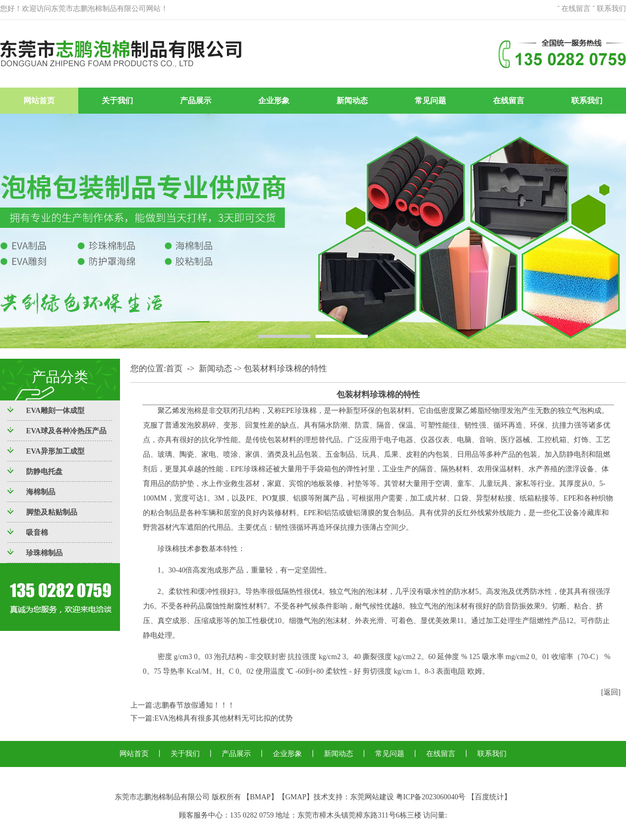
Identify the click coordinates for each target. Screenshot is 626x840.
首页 (174, 368)
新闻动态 (352, 101)
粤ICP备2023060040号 (431, 797)
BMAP (260, 797)
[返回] (611, 692)
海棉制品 (41, 492)
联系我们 (611, 9)
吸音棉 (37, 533)
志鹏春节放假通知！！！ (195, 705)
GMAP (296, 797)
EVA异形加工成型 (55, 451)
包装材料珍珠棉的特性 (285, 368)
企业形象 (274, 101)
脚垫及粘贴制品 (52, 512)
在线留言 (576, 9)
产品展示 (196, 101)
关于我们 (117, 101)
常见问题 (430, 101)
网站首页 (39, 101)
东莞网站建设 (372, 797)
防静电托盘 (44, 472)
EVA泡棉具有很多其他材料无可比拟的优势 (224, 718)
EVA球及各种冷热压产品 (66, 431)
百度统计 (489, 797)
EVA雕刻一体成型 (55, 411)
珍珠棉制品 (44, 553)
